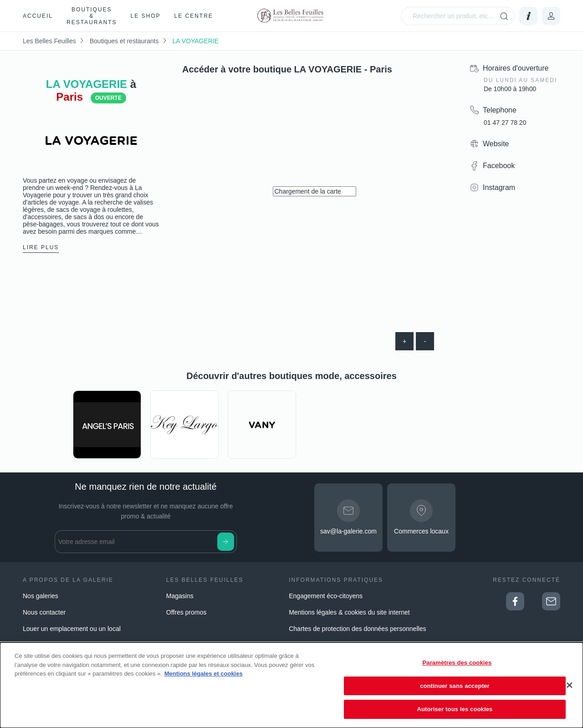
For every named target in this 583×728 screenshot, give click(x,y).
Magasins (180, 596)
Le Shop (145, 16)
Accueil (38, 16)
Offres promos (186, 612)
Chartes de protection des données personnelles (357, 629)
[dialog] (291, 685)
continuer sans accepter (455, 686)
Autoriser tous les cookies (455, 709)
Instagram (499, 187)
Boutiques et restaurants (124, 41)
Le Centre (194, 16)
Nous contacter (44, 612)
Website (496, 144)
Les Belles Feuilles (49, 41)
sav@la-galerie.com (348, 531)
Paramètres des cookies (457, 663)
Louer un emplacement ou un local (72, 629)
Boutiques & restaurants (92, 16)
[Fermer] (569, 685)
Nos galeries (41, 596)
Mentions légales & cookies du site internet (349, 612)
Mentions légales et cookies (204, 674)
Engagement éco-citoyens (326, 596)
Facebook (499, 166)
